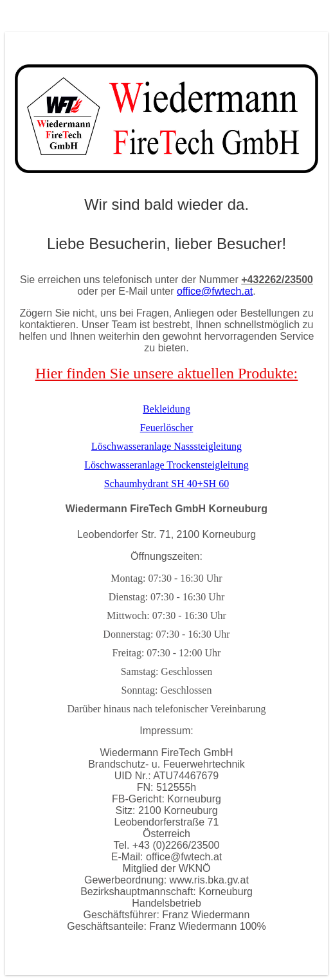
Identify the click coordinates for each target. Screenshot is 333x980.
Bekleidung (166, 409)
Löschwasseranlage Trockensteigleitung (166, 465)
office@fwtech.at (215, 291)
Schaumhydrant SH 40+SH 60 (166, 484)
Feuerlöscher (167, 428)
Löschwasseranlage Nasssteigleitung (166, 446)
